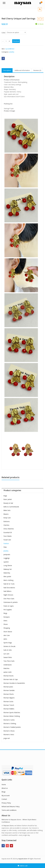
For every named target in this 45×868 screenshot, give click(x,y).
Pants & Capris (9, 606)
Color (4, 33)
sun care (6, 654)
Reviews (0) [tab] (37, 70)
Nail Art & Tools (9, 584)
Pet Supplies (8, 610)
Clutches (6, 525)
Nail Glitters (7, 591)
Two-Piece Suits (9, 661)
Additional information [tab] (22, 70)
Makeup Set (8, 569)
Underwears (8, 665)
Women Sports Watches (12, 712)
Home (4, 785)
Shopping (7, 628)
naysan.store (23, 859)
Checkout (16, 41)
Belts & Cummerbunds (11, 507)
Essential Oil (8, 532)
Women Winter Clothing (12, 716)
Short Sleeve (8, 632)
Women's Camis (9, 720)
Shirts (5, 621)
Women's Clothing (10, 723)
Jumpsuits (7, 554)
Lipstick (6, 562)
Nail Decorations (9, 588)
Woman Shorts (9, 694)
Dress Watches (9, 529)
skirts (5, 639)
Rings (5, 613)
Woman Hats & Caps (11, 679)
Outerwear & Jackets (11, 602)
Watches (6, 668)
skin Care (7, 635)
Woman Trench (9, 705)
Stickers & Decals (9, 646)
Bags (5, 496)
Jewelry (12, 52)
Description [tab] (7, 70)
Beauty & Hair (8, 503)
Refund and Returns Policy (11, 807)
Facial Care (7, 540)
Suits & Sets (8, 650)
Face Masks (8, 536)
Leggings (7, 558)
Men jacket (7, 576)
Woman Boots (9, 676)
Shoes (6, 624)
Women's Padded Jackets (12, 727)
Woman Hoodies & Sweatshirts (14, 683)
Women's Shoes (9, 731)
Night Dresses (8, 595)
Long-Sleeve (8, 565)
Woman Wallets (9, 709)
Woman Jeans (8, 687)
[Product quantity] (6, 41)
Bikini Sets (7, 510)
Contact (4, 799)
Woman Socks (8, 701)
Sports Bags (8, 643)
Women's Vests (9, 734)
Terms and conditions (9, 810)
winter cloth (7, 672)
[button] (42, 11)
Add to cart (24, 866)
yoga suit (7, 738)
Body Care (7, 518)
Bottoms (7, 521)
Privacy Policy (6, 803)
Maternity (7, 573)
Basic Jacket (8, 499)
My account (6, 796)
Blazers (6, 514)
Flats (5, 547)
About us (5, 788)
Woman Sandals (9, 690)
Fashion (6, 543)
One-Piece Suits (9, 599)
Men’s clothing (8, 580)
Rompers (7, 617)
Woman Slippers (9, 698)
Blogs (4, 792)
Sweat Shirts (8, 657)
